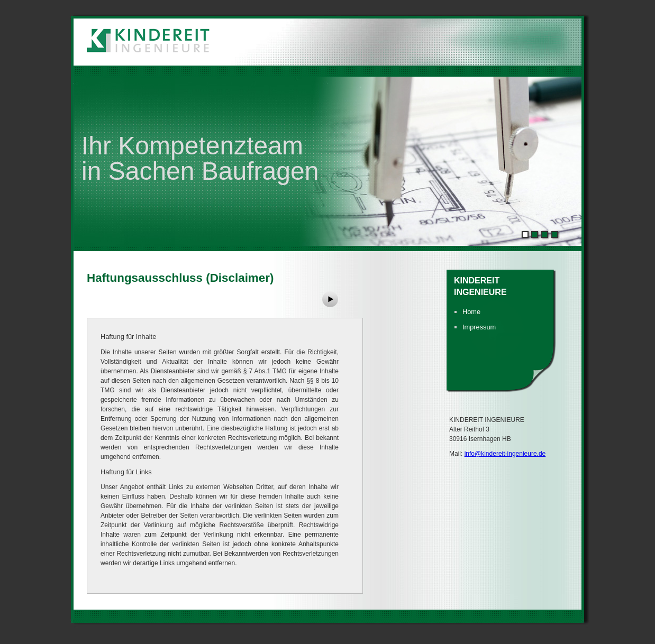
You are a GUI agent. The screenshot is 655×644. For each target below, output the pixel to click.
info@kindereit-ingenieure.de (505, 454)
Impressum (479, 327)
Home (471, 312)
